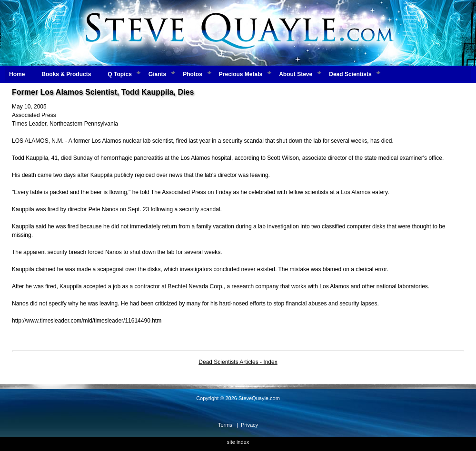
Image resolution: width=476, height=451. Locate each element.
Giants (157, 74)
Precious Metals (241, 74)
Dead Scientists (350, 74)
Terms (225, 425)
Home (17, 74)
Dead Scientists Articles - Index (238, 362)
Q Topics (119, 74)
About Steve (296, 74)
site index (238, 442)
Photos (193, 74)
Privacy (249, 425)
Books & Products (66, 74)
